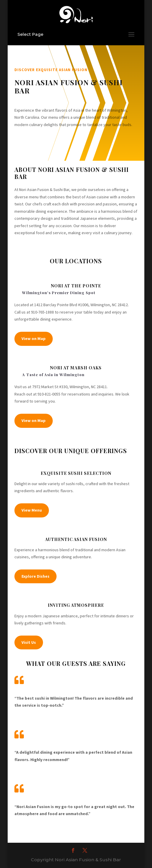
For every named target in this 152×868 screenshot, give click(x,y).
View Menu (32, 510)
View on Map (34, 339)
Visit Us (29, 642)
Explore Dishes (35, 576)
